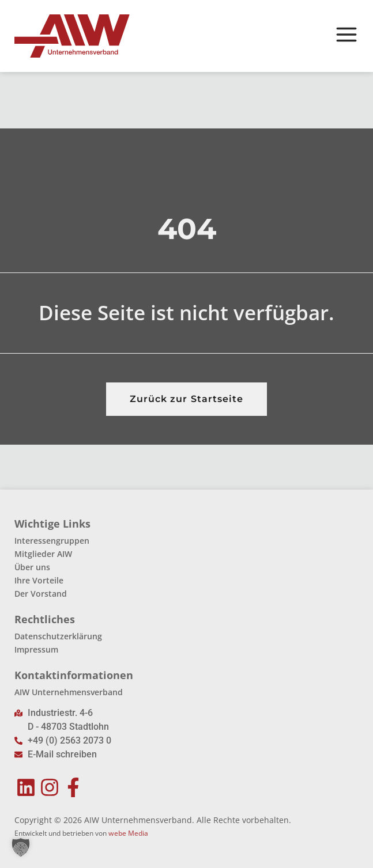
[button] (21, 847)
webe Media (128, 833)
